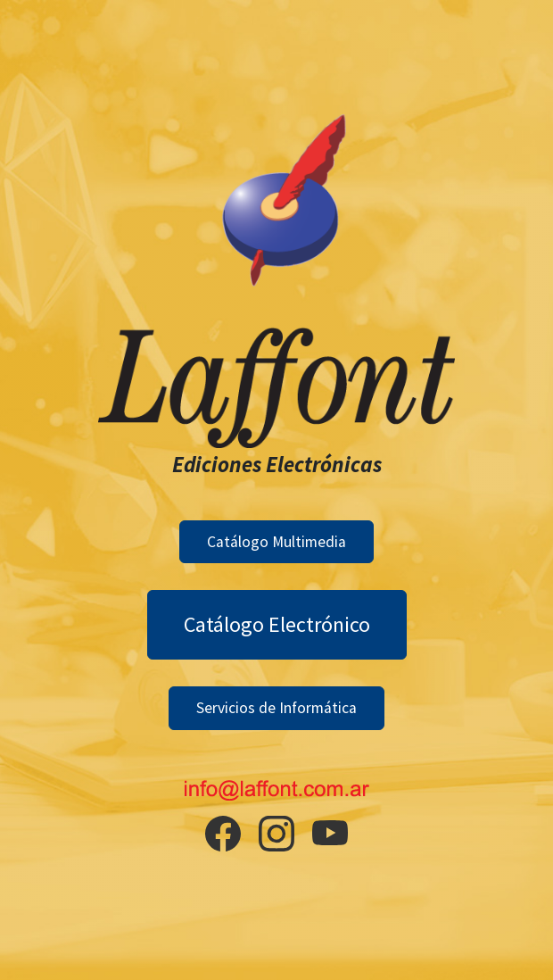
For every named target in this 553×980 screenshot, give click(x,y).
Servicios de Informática (276, 708)
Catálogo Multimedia (276, 542)
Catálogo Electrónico (277, 624)
